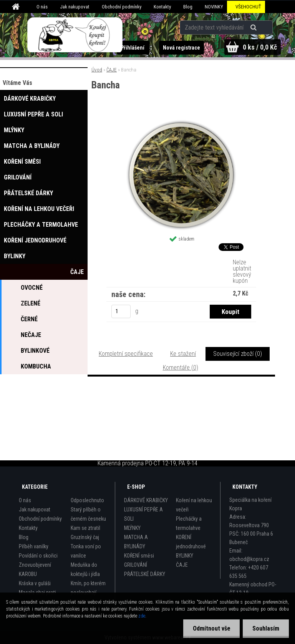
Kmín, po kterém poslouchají (88, 588)
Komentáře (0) (181, 368)
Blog (188, 7)
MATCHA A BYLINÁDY (136, 542)
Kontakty (162, 7)
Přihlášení (133, 48)
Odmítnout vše (211, 628)
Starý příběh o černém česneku (88, 514)
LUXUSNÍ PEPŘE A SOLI (143, 514)
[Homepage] (17, 7)
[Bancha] (181, 122)
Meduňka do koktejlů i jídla (85, 569)
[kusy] (121, 311)
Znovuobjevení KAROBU (35, 569)
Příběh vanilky (34, 546)
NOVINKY (214, 7)
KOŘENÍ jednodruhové (191, 542)
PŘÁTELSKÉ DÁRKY (145, 574)
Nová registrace (181, 48)
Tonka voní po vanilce (86, 551)
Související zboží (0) (238, 354)
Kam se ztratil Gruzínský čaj (85, 533)
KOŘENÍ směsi (139, 556)
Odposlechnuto (87, 500)
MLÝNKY (132, 528)
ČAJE (112, 70)
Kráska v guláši (35, 583)
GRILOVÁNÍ (136, 565)
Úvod (97, 70)
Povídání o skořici (38, 556)
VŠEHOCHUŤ (248, 7)
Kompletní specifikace (126, 354)
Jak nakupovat (75, 7)
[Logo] (75, 35)
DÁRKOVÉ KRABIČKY (146, 500)
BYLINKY (185, 556)
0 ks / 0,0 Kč (260, 47)
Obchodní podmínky (122, 7)
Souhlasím (266, 628)
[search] (254, 28)
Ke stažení (183, 354)
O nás (42, 7)
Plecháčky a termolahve (189, 523)
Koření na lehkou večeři (194, 505)
